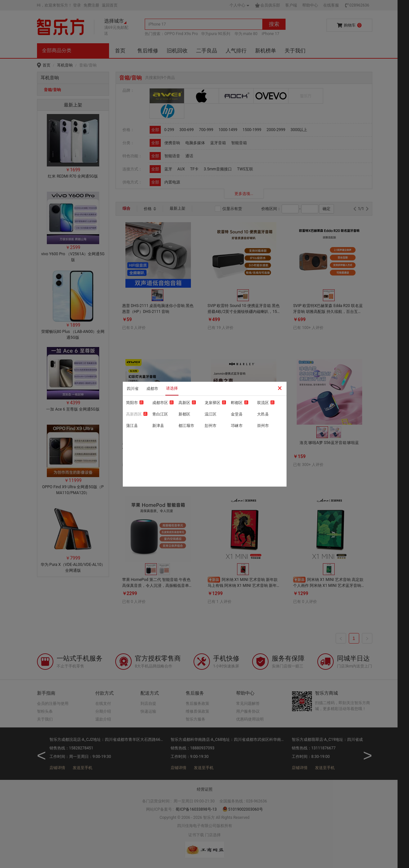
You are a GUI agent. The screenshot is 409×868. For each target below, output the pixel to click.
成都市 (152, 389)
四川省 (133, 389)
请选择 (172, 388)
